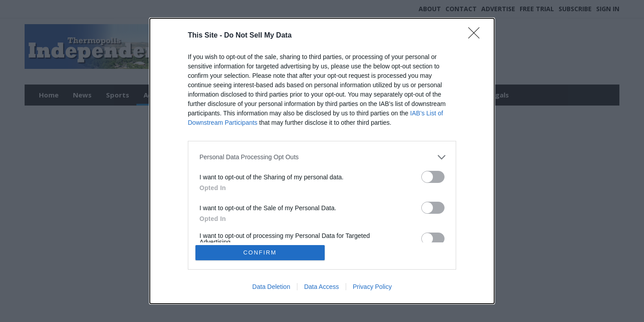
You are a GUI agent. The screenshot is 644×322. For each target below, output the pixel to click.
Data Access (322, 287)
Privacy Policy (372, 287)
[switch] (433, 176)
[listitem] (322, 157)
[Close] (477, 35)
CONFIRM (261, 252)
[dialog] (322, 161)
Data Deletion (271, 287)
